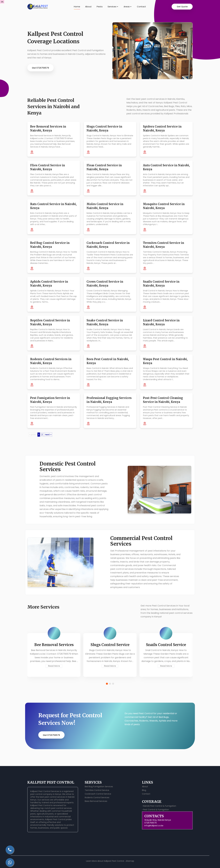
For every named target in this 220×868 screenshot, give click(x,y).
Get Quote (182, 7)
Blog (144, 790)
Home (77, 7)
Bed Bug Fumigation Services (99, 787)
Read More (54, 666)
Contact (141, 7)
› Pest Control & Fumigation (155, 810)
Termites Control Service (97, 790)
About (88, 7)
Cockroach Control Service (98, 794)
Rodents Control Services (97, 797)
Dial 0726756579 (40, 68)
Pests (100, 7)
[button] (107, 684)
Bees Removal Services (96, 801)
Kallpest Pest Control (40, 805)
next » (48, 435)
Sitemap (130, 861)
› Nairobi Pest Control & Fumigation (159, 806)
